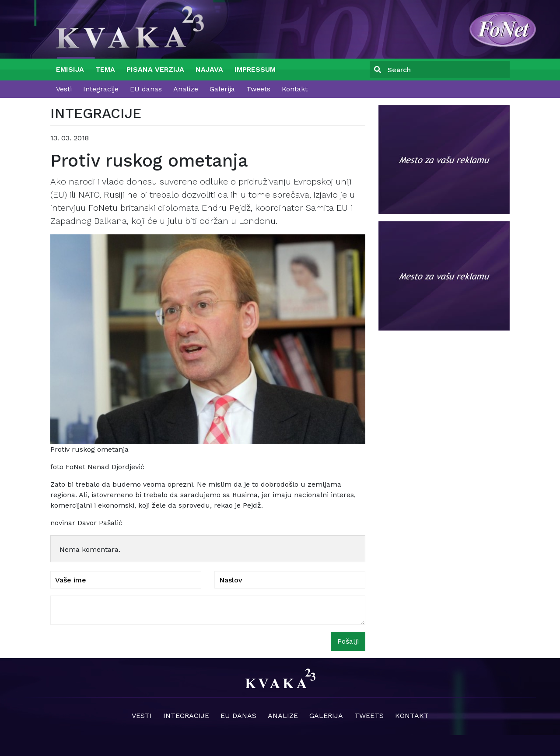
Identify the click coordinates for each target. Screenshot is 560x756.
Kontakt (295, 89)
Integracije (101, 89)
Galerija (222, 89)
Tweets (258, 89)
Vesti (64, 89)
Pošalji (348, 641)
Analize (186, 89)
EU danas (146, 89)
